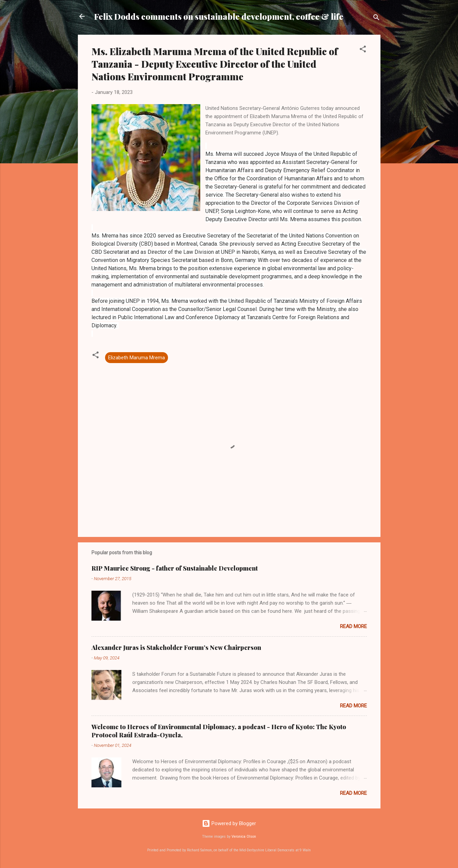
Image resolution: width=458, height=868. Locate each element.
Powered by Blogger (229, 823)
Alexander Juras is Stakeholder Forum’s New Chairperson (176, 648)
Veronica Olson (244, 837)
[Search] (376, 19)
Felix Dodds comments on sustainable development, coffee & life (219, 16)
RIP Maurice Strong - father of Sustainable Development (175, 568)
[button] (363, 50)
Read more (353, 626)
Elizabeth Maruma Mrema (137, 358)
